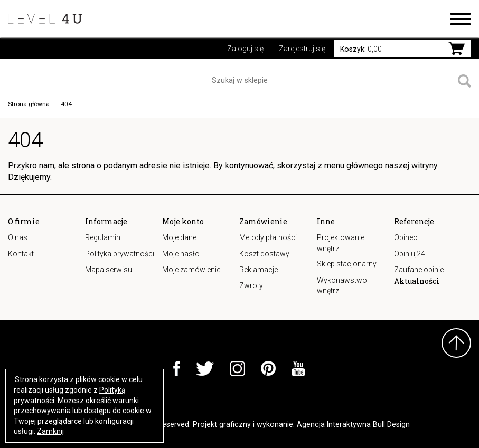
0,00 (361, 49)
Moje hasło (181, 254)
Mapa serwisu (109, 270)
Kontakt (21, 254)
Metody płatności (268, 237)
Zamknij (50, 431)
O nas (18, 237)
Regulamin (103, 237)
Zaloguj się (245, 49)
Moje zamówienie (191, 270)
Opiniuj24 (410, 254)
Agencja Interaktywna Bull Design (353, 424)
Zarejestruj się (302, 49)
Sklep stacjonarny (347, 264)
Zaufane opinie (419, 270)
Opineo (406, 237)
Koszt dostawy (264, 254)
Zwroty (251, 285)
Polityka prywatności (120, 254)
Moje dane (179, 237)
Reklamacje (259, 270)
